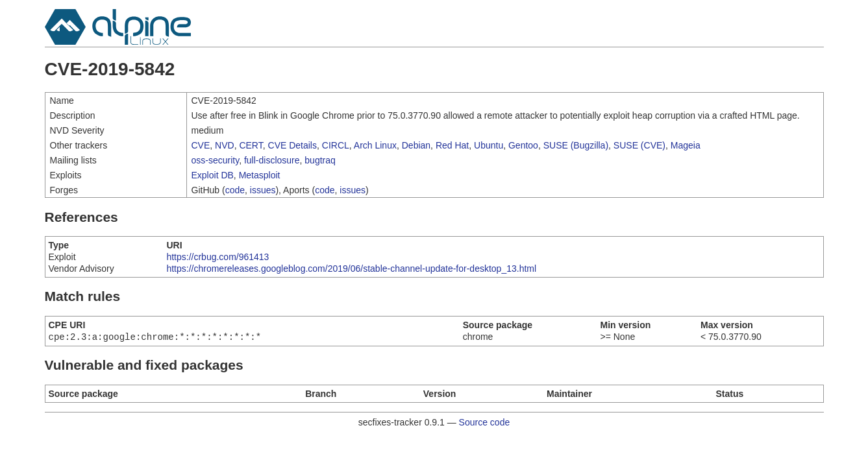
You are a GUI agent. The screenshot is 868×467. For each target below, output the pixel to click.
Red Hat (452, 145)
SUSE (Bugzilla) (576, 145)
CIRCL (336, 145)
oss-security (216, 160)
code (235, 190)
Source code (485, 424)
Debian (416, 145)
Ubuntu (489, 145)
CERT (251, 145)
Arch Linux (375, 145)
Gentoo (523, 145)
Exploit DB (213, 175)
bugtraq (320, 160)
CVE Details (292, 145)
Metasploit (260, 175)
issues (263, 190)
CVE (201, 145)
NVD (225, 145)
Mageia (686, 145)
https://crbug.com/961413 (217, 257)
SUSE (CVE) (639, 145)
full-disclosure (272, 160)
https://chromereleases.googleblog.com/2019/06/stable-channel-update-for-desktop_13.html (351, 269)
